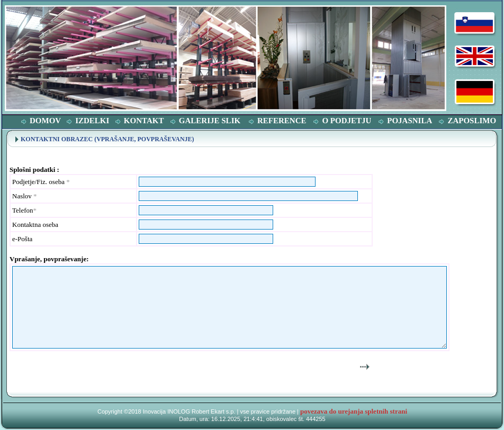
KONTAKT (144, 121)
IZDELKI (92, 121)
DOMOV (45, 121)
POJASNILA (409, 121)
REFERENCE (282, 121)
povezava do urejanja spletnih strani (354, 411)
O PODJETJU (346, 121)
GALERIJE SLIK (210, 121)
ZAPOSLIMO (472, 121)
